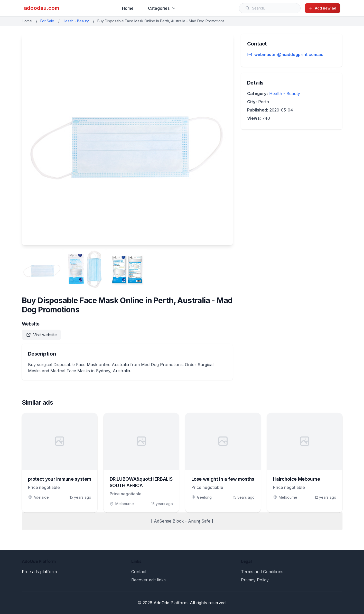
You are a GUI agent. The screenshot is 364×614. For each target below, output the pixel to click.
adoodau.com (41, 8)
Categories (162, 8)
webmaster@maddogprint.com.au (289, 54)
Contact (139, 572)
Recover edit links (148, 580)
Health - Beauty (76, 21)
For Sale (47, 21)
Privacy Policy (255, 580)
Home (128, 8)
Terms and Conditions (262, 572)
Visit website (41, 335)
